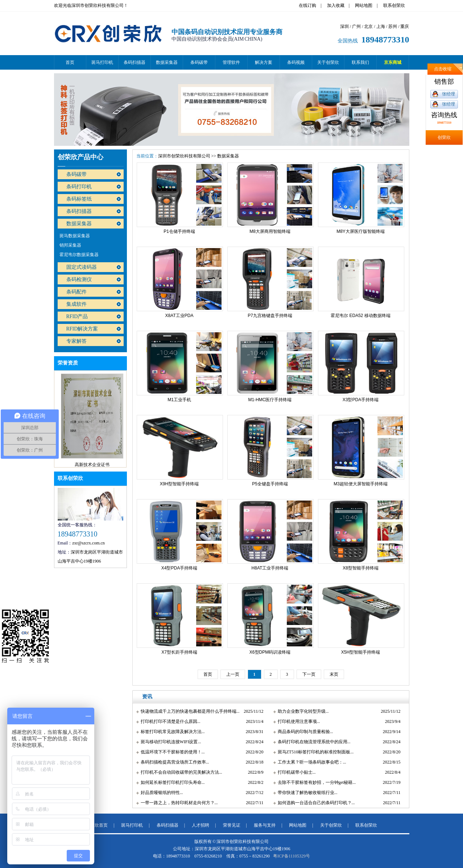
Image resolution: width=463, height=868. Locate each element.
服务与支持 (265, 825)
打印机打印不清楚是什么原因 (169, 721)
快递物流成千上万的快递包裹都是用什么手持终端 (189, 711)
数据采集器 (167, 62)
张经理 (448, 94)
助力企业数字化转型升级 (302, 711)
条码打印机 (79, 187)
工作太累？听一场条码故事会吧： (310, 762)
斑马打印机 (102, 62)
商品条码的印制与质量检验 (304, 732)
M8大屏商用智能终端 (270, 231)
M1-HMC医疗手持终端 (270, 400)
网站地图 (364, 5)
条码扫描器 (135, 62)
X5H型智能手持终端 (361, 652)
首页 (70, 62)
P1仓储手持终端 (179, 231)
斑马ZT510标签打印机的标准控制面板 (314, 752)
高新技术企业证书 (92, 466)
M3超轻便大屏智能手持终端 (361, 484)
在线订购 (307, 5)
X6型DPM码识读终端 (270, 652)
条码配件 (77, 292)
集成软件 (77, 304)
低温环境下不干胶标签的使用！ (171, 752)
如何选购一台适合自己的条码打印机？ (315, 803)
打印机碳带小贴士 (295, 772)
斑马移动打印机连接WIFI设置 (169, 742)
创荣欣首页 (97, 825)
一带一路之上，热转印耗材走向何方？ (178, 803)
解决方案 (264, 62)
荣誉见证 (232, 825)
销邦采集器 (70, 245)
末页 (334, 674)
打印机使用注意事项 (297, 721)
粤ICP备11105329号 (292, 856)
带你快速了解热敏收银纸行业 (306, 793)
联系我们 (360, 62)
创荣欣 (444, 137)
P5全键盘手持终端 (270, 484)
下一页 (309, 674)
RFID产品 (77, 316)
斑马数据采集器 (75, 236)
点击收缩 (443, 69)
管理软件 (231, 62)
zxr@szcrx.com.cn (88, 543)
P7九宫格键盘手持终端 (270, 316)
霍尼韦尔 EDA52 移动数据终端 (361, 316)
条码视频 (296, 62)
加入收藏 (336, 5)
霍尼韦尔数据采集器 (79, 255)
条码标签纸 (79, 199)
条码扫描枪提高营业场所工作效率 (173, 762)
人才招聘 (201, 825)
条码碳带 (199, 62)
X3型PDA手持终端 (361, 400)
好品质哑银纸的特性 (160, 793)
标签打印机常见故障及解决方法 (171, 732)
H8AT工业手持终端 (270, 568)
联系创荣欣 (394, 5)
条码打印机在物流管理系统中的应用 (313, 742)
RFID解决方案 (82, 329)
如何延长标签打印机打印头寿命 (171, 782)
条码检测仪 (79, 279)
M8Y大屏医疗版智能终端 (361, 231)
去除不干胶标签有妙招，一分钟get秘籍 (315, 782)
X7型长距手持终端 (179, 652)
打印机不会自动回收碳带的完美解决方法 (180, 772)
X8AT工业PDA (179, 316)
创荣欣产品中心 (80, 157)
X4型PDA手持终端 (179, 568)
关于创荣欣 (328, 62)
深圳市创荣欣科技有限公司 (184, 156)
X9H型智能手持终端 (179, 484)
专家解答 (77, 341)
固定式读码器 (82, 267)
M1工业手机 (179, 400)
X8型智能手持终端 (361, 568)
